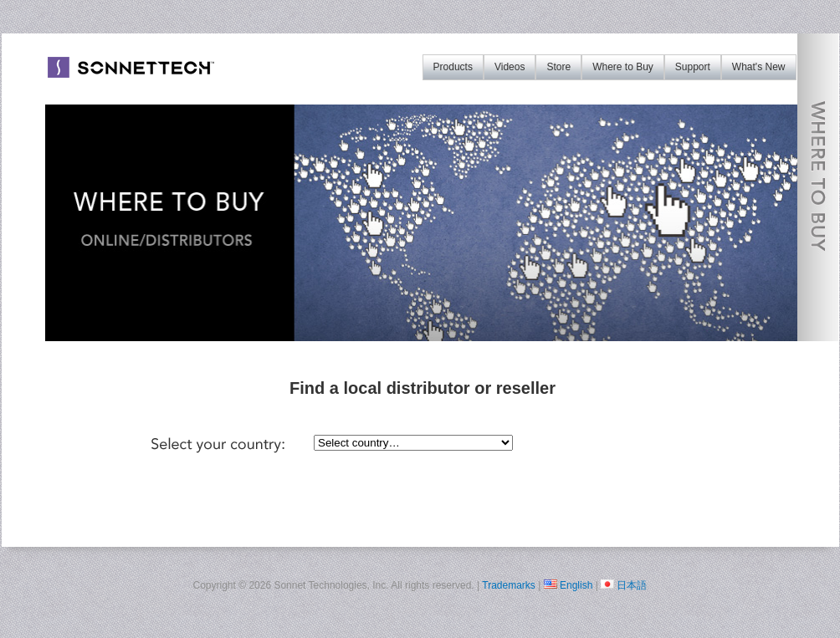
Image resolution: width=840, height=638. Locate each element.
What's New (759, 67)
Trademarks (509, 585)
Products (453, 67)
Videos (510, 67)
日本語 (632, 585)
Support (693, 67)
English (576, 585)
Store (558, 67)
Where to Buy (623, 67)
